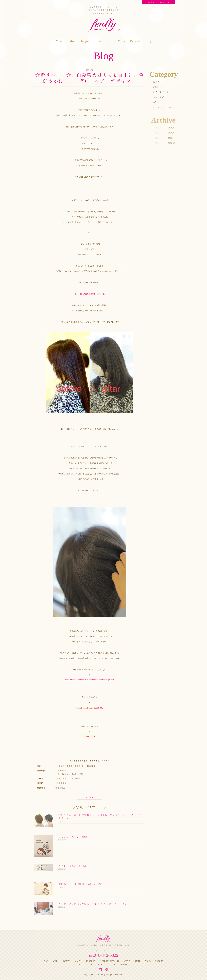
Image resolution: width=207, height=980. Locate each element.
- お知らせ (156, 102)
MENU (55, 961)
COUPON (67, 961)
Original (86, 41)
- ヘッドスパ (157, 97)
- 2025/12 (157, 138)
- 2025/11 (170, 138)
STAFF (137, 961)
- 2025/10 (157, 143)
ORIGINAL (102, 964)
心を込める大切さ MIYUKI (73, 837)
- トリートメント (159, 92)
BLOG (81, 964)
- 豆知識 (155, 87)
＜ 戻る (90, 797)
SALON (78, 961)
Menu (60, 41)
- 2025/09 (170, 143)
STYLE (127, 961)
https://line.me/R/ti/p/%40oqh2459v (89, 708)
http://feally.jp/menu (89, 736)
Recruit (135, 41)
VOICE (148, 961)
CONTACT (124, 964)
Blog (148, 41)
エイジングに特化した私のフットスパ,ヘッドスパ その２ (93, 904)
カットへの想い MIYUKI (72, 866)
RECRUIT (159, 961)
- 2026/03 (170, 128)
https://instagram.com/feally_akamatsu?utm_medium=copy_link (90, 680)
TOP (46, 961)
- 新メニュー (157, 82)
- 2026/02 (157, 133)
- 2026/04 (157, 128)
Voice (122, 41)
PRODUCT (90, 961)
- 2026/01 (170, 133)
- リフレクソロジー (160, 107)
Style (99, 41)
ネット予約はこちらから (159, 2)
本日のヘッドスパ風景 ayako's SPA (80, 884)
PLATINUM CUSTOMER (110, 961)
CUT (113, 964)
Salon (72, 41)
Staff (110, 41)
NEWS (91, 964)
